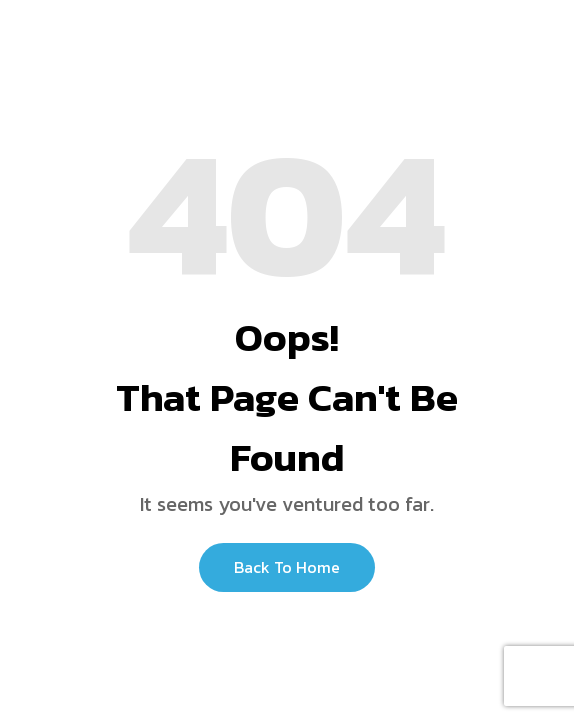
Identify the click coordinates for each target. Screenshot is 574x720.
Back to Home (287, 567)
